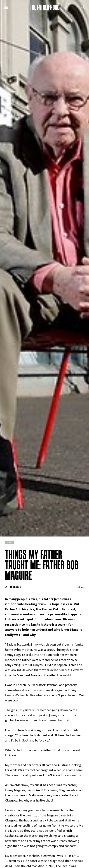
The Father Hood (45, 7)
